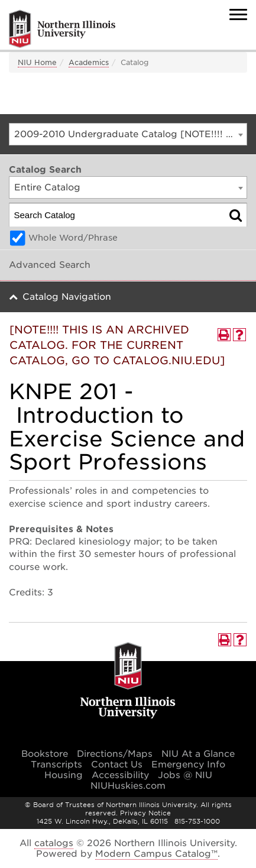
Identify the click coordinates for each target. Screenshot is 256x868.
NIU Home (37, 62)
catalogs (54, 843)
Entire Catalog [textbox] (47, 187)
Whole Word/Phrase (73, 238)
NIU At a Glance (198, 754)
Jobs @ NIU (185, 775)
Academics (89, 62)
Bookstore (45, 754)
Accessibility (120, 775)
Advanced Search (50, 265)
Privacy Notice (145, 813)
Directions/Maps (115, 754)
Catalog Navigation (67, 297)
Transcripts (56, 765)
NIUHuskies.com (128, 786)
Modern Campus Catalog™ (156, 854)
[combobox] (128, 134)
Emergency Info (188, 765)
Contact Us (117, 765)
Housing (64, 775)
